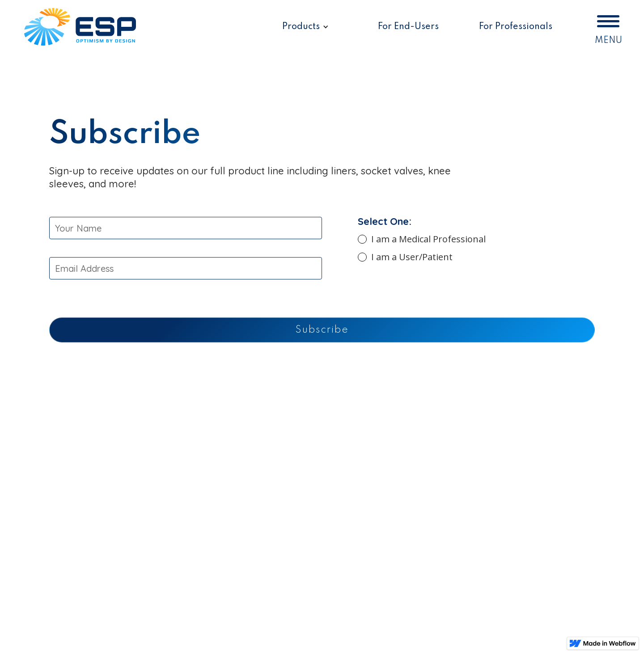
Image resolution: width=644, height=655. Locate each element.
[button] (305, 27)
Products (301, 27)
